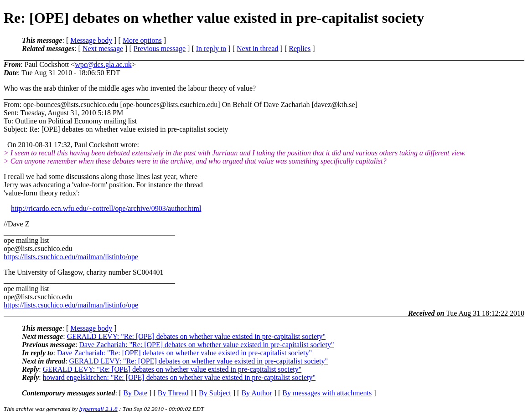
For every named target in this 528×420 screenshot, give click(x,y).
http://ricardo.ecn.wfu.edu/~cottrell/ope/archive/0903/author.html (106, 208)
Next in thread (258, 49)
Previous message (160, 49)
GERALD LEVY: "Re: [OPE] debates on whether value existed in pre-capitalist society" (196, 336)
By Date (135, 393)
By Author (256, 393)
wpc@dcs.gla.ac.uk (103, 64)
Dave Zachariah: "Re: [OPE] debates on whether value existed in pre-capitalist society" (206, 345)
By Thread (173, 393)
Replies (300, 49)
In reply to (211, 49)
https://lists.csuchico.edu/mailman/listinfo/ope (71, 257)
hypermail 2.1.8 (98, 409)
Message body (91, 40)
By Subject (215, 393)
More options (142, 40)
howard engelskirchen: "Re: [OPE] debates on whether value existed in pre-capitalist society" (179, 377)
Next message (103, 49)
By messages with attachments (327, 393)
